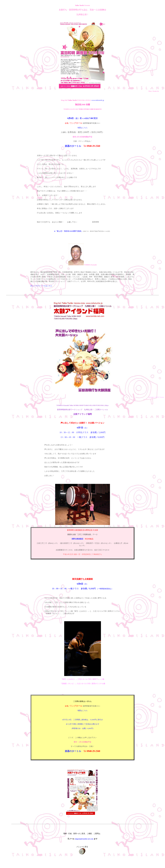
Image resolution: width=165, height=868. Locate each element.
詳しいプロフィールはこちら (41, 286)
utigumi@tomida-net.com (84, 839)
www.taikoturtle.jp (98, 100)
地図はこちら (82, 128)
